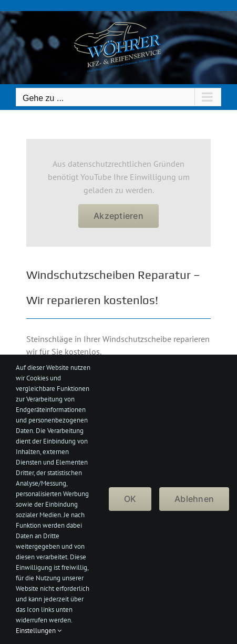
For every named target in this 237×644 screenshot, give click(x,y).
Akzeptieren (118, 216)
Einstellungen (39, 631)
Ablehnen (194, 499)
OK (130, 499)
